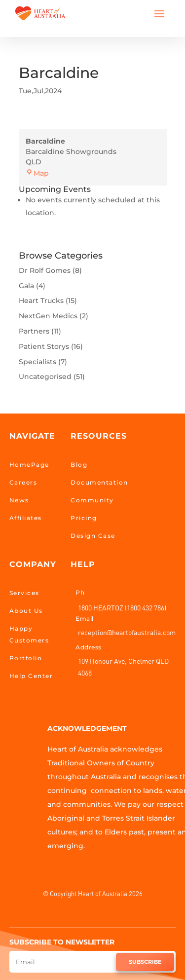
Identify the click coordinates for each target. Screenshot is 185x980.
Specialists (37, 362)
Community (92, 500)
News (19, 500)
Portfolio (26, 658)
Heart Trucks (41, 301)
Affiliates (26, 518)
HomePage (29, 465)
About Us (26, 611)
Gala (26, 286)
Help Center (31, 676)
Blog (79, 465)
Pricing (84, 518)
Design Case (93, 536)
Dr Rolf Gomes (45, 270)
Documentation (99, 482)
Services (24, 593)
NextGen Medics (48, 316)
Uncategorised (45, 377)
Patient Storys (44, 346)
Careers (23, 482)
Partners (34, 331)
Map (37, 173)
